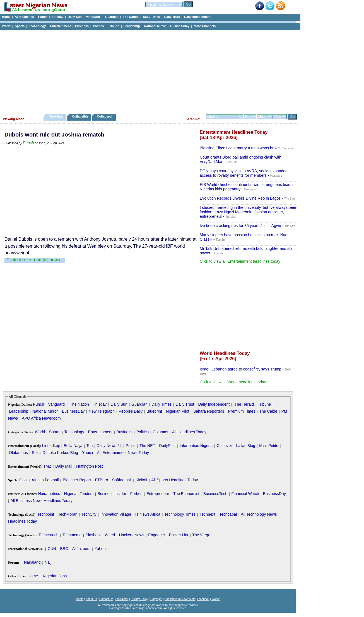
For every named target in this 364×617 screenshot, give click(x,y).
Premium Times (242, 411)
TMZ (47, 466)
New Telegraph (102, 411)
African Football (45, 480)
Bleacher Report (77, 480)
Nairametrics (49, 494)
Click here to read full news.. (34, 260)
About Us (91, 599)
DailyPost (167, 446)
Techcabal (228, 514)
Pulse (131, 446)
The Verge (201, 535)
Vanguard (93, 17)
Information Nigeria (196, 446)
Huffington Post (89, 466)
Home (6, 17)
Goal (23, 480)
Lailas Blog (246, 446)
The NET (147, 446)
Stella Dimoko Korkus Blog (55, 453)
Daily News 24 (109, 446)
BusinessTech (215, 494)
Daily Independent (197, 17)
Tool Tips (56, 116)
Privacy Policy (139, 599)
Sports (20, 26)
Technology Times (180, 514)
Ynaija (87, 453)
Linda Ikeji (51, 446)
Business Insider (112, 494)
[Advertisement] (148, 70)
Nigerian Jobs (55, 576)
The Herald (244, 404)
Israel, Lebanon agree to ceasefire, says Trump (241, 369)
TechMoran (68, 514)
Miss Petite (269, 446)
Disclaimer (122, 599)
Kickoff (141, 480)
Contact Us (106, 599)
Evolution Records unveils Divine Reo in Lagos (240, 198)
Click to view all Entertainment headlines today (240, 261)
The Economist (186, 494)
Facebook (203, 599)
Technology (37, 26)
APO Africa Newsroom (41, 418)
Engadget (156, 535)
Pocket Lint (179, 535)
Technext (208, 514)
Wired (110, 535)
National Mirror (155, 26)
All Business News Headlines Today (41, 501)
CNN (52, 549)
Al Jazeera (81, 549)
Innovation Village (116, 514)
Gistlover (224, 446)
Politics (98, 26)
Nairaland (32, 562)
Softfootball (122, 480)
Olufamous (18, 453)
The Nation (131, 17)
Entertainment (61, 26)
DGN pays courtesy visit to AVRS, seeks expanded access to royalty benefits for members (244, 173)
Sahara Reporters (209, 411)
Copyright (156, 599)
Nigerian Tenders (79, 494)
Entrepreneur (158, 494)
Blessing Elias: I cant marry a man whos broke (240, 148)
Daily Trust (172, 17)
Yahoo (100, 549)
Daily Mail (64, 466)
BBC (64, 549)
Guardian (112, 17)
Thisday (58, 17)
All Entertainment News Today (123, 453)
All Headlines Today (189, 432)
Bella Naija (73, 446)
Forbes (136, 494)
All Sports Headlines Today (174, 480)
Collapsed (105, 116)
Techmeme (72, 535)
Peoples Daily (131, 411)
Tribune (114, 26)
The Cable (268, 411)
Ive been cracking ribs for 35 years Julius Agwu (240, 226)
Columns (160, 432)
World (6, 26)
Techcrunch (49, 535)
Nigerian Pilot (178, 411)
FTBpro (102, 480)
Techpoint (46, 514)
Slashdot (93, 535)
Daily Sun (75, 17)
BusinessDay (180, 26)
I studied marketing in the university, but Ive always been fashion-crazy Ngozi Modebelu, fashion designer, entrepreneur (249, 212)
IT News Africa (148, 514)
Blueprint (154, 411)
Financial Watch (245, 494)
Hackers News (132, 535)
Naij (48, 562)
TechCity (89, 514)
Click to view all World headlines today (233, 382)
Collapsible (80, 116)
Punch (43, 17)
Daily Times (151, 17)
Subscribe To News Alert (180, 599)
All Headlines (24, 17)
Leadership (132, 26)
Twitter (215, 599)
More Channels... (206, 26)
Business (82, 26)
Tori (90, 446)
